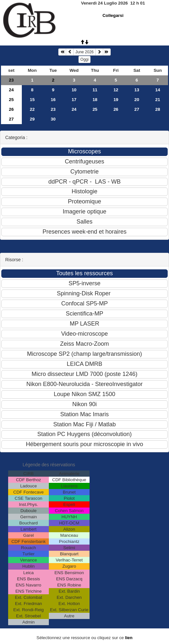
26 (11, 109)
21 (158, 100)
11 (95, 90)
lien (129, 638)
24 (11, 90)
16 (53, 100)
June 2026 (84, 52)
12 (116, 90)
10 (74, 90)
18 (95, 100)
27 (137, 109)
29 (32, 119)
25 (11, 100)
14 (158, 90)
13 (137, 90)
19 (116, 100)
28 (158, 109)
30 (53, 119)
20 (137, 100)
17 (74, 100)
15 (32, 100)
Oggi (84, 59)
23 (11, 80)
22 (32, 109)
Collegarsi (113, 15)
